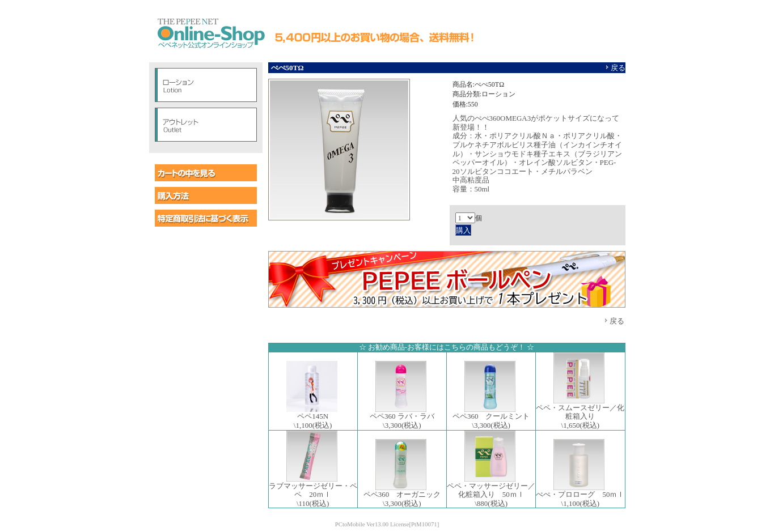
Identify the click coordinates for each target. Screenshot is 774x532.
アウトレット (206, 125)
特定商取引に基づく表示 (206, 218)
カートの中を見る (206, 173)
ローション (206, 85)
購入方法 (206, 195)
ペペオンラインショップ (210, 34)
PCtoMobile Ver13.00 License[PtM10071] (387, 524)
